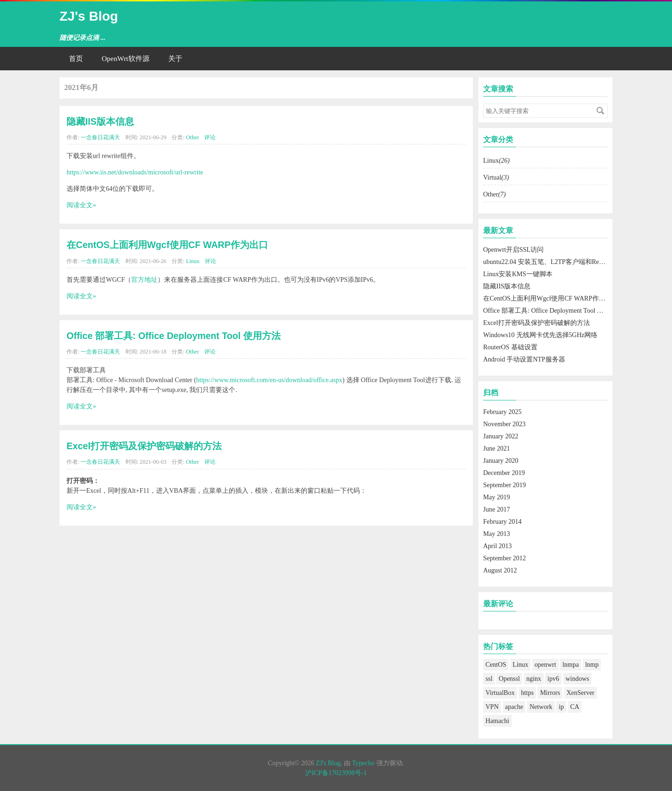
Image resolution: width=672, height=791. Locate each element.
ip (561, 707)
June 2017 (497, 509)
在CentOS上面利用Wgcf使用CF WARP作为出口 (167, 245)
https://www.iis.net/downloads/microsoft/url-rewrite (135, 172)
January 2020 (501, 461)
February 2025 (502, 412)
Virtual (496, 177)
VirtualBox (500, 693)
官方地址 (144, 280)
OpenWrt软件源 (126, 58)
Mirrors (550, 693)
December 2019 (504, 473)
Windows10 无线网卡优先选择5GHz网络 (540, 335)
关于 (175, 58)
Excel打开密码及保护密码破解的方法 (144, 446)
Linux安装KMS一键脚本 (518, 274)
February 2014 (502, 522)
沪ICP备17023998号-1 (336, 773)
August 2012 (500, 570)
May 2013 (497, 534)
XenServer (581, 693)
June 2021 (497, 448)
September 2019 (504, 485)
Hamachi (497, 721)
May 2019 (497, 497)
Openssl (509, 679)
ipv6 (553, 679)
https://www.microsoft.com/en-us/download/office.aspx (269, 380)
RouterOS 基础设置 (510, 347)
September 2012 (504, 558)
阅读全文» (81, 205)
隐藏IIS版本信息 (100, 121)
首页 (76, 58)
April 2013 (497, 546)
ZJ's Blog (89, 16)
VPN (492, 707)
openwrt (545, 665)
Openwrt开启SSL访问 (513, 250)
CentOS (496, 665)
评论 (210, 137)
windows (578, 679)
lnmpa (571, 665)
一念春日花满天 (100, 137)
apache (514, 707)
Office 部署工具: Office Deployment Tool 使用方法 (174, 336)
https (527, 693)
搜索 (600, 111)
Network (541, 707)
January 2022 (501, 436)
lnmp (592, 665)
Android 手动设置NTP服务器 (524, 359)
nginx (534, 679)
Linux (193, 261)
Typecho (363, 763)
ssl (489, 679)
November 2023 (504, 424)
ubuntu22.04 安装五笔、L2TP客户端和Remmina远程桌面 (563, 262)
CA (575, 707)
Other (193, 137)
